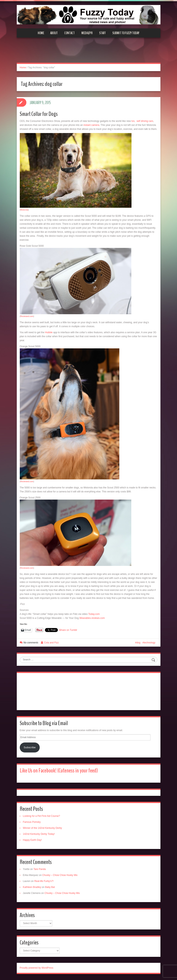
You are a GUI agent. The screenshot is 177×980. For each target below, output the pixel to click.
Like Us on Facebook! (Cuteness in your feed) (59, 771)
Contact (69, 33)
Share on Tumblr (68, 630)
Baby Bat (50, 887)
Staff (102, 33)
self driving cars (145, 121)
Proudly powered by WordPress (37, 968)
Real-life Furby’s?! (44, 881)
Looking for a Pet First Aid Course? (42, 816)
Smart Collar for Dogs (39, 114)
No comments (31, 643)
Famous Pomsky (32, 822)
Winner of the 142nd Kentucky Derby (43, 828)
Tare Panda (40, 869)
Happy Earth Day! (32, 840)
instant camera (91, 125)
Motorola (24, 210)
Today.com (94, 614)
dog (138, 643)
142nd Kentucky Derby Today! (39, 834)
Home (41, 33)
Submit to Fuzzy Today (126, 33)
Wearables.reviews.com (92, 618)
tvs (133, 121)
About (54, 33)
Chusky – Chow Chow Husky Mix (60, 875)
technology (149, 643)
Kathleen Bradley (32, 887)
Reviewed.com (27, 316)
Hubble (49, 332)
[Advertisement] (89, 53)
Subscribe (30, 747)
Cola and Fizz (51, 643)
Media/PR (87, 33)
